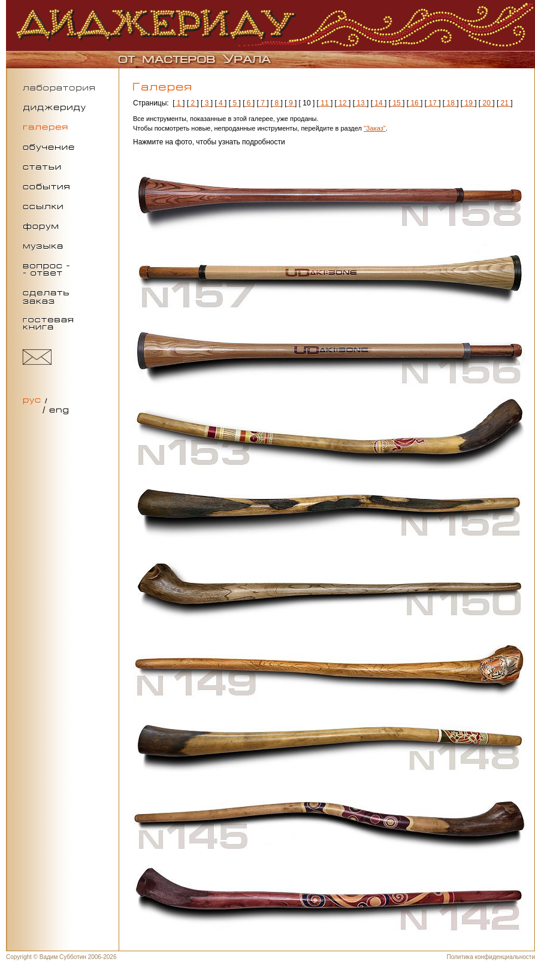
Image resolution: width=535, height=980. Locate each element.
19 (468, 103)
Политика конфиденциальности (491, 957)
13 (361, 103)
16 (415, 103)
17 (433, 103)
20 (486, 103)
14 (379, 103)
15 (397, 103)
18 (451, 103)
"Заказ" (375, 128)
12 (343, 103)
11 (325, 103)
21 (504, 103)
